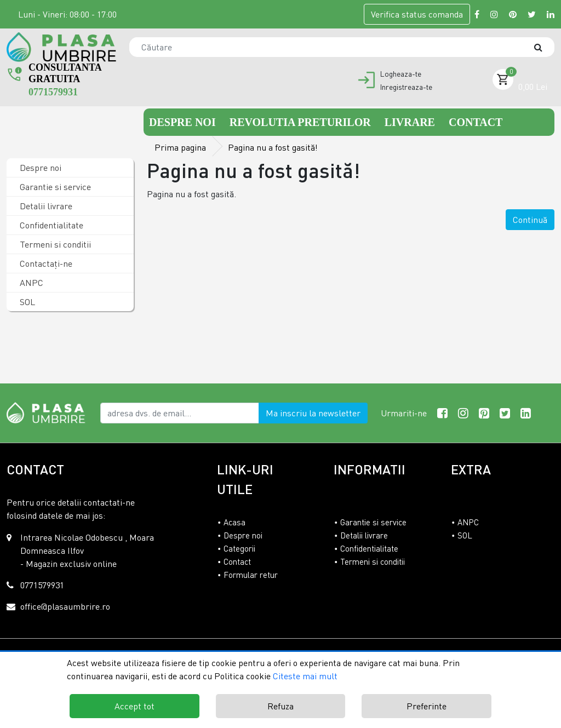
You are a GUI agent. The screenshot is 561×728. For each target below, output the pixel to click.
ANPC (30, 283)
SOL (26, 302)
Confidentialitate (50, 225)
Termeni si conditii (54, 244)
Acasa (234, 522)
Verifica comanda (417, 14)
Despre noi (184, 122)
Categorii (239, 548)
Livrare (411, 122)
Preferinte (427, 706)
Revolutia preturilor (302, 122)
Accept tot (134, 706)
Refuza (280, 706)
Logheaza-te (401, 74)
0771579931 (53, 92)
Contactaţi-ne (45, 263)
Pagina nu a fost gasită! (273, 147)
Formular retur (251, 575)
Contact (476, 122)
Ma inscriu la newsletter (313, 413)
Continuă (530, 220)
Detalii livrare (45, 206)
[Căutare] (543, 47)
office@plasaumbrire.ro (65, 606)
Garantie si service (54, 187)
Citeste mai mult (305, 676)
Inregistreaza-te (406, 87)
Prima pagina (180, 147)
